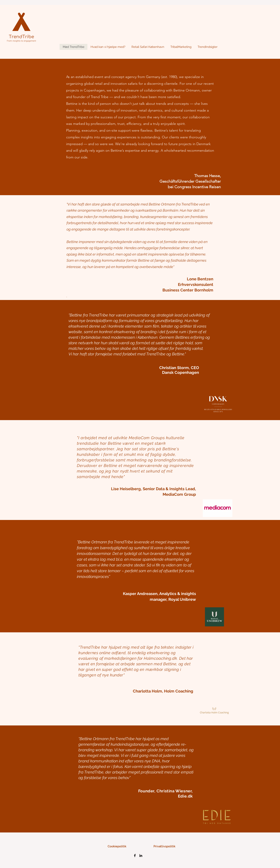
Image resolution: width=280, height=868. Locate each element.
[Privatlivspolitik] (164, 846)
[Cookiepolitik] (117, 846)
